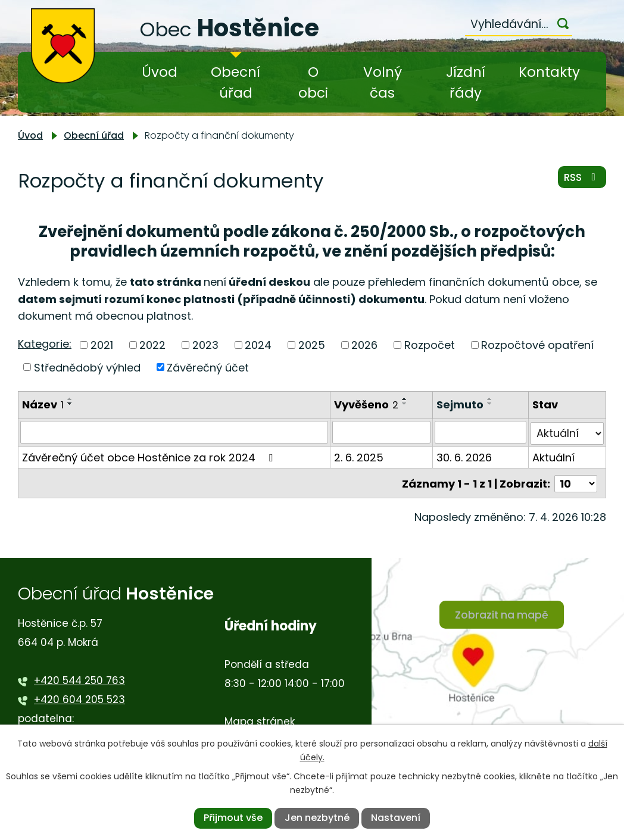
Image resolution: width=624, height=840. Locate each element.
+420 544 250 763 (79, 678)
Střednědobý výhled (87, 367)
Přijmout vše (233, 818)
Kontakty (549, 72)
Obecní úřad (235, 82)
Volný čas (383, 82)
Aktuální (554, 456)
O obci (313, 82)
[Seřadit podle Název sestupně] (70, 404)
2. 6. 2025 (359, 456)
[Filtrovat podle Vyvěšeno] (381, 432)
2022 (152, 345)
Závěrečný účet (208, 367)
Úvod (160, 72)
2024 (258, 345)
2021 (102, 345)
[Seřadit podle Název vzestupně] (70, 399)
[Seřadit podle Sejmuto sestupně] (490, 404)
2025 (312, 345)
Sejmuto (460, 405)
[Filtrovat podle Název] (174, 432)
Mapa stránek (260, 720)
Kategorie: (45, 344)
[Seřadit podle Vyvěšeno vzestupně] (405, 399)
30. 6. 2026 (464, 456)
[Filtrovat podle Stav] (567, 432)
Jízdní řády (466, 82)
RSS (581, 179)
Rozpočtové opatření (537, 345)
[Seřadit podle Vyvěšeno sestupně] (405, 404)
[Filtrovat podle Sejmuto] (481, 432)
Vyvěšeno (366, 405)
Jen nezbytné (317, 818)
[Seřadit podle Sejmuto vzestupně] (490, 399)
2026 (364, 345)
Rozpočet (430, 345)
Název (43, 405)
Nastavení (396, 818)
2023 (205, 345)
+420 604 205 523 (79, 697)
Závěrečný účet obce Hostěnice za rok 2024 (150, 456)
